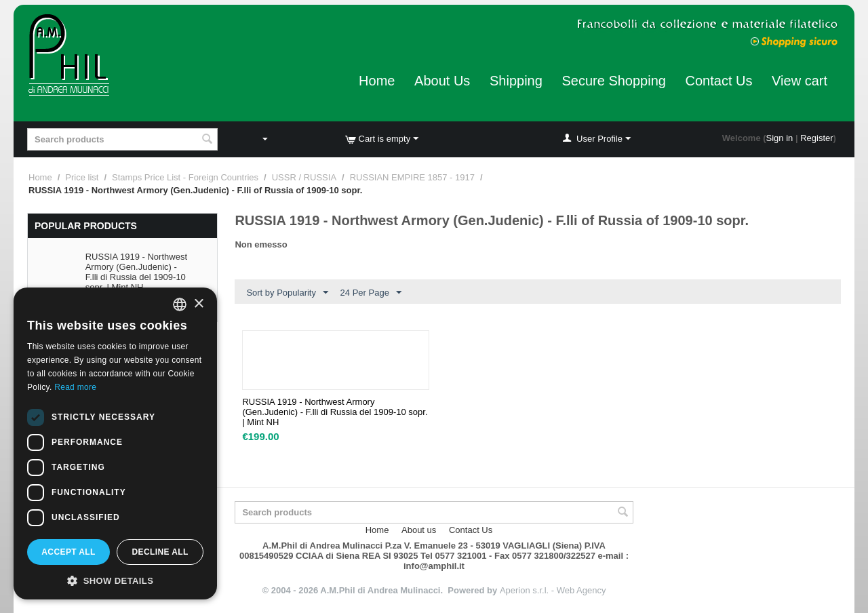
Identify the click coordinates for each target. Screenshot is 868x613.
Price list (82, 177)
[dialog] (115, 443)
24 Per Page (371, 293)
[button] (115, 580)
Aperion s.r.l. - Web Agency (553, 590)
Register (816, 138)
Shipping (516, 81)
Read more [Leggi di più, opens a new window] (75, 387)
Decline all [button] (160, 552)
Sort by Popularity (287, 293)
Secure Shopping (613, 81)
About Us (442, 81)
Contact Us (719, 81)
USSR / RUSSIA (304, 177)
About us (419, 530)
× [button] (198, 304)
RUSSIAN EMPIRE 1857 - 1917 (412, 177)
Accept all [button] (68, 552)
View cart (800, 81)
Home (377, 81)
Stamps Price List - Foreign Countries (185, 177)
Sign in (780, 138)
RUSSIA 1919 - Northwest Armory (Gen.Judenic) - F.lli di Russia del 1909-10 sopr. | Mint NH (136, 272)
